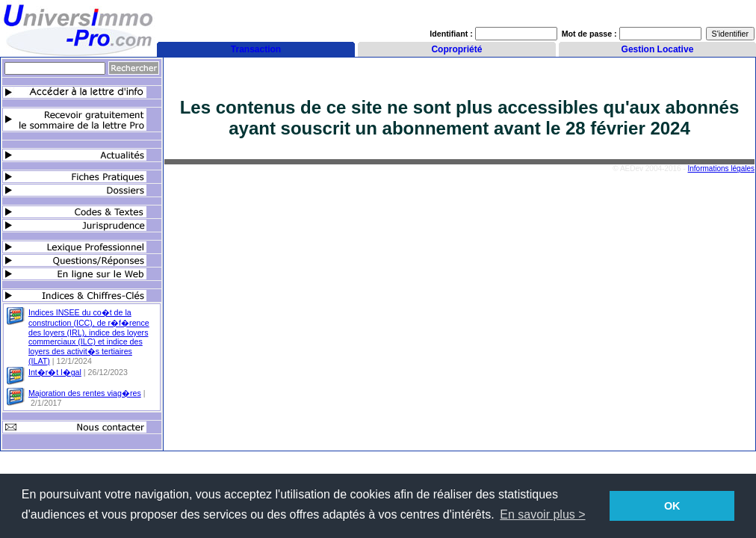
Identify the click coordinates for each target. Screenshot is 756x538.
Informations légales (722, 168)
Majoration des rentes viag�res (85, 393)
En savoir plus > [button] (542, 514)
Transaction (256, 49)
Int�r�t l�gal (55, 372)
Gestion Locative (658, 49)
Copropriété (456, 49)
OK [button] (672, 506)
